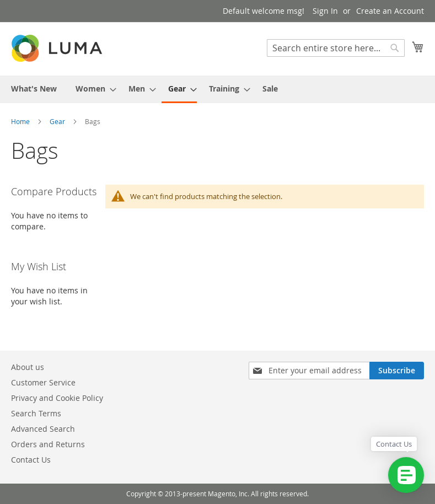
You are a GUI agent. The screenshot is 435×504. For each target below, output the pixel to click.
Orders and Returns (48, 444)
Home (21, 121)
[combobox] (336, 48)
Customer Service (43, 382)
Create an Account (390, 11)
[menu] (218, 89)
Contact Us (31, 460)
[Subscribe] (397, 371)
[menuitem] (34, 89)
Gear (58, 121)
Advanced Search (43, 429)
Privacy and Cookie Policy (57, 398)
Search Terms (36, 413)
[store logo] (58, 48)
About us (28, 367)
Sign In (325, 11)
